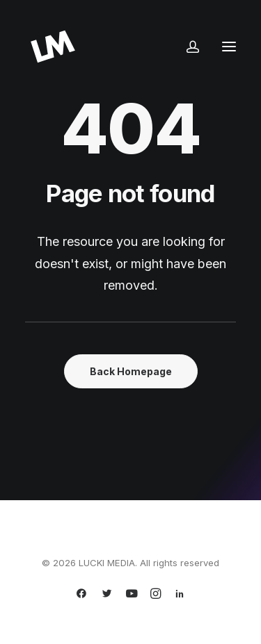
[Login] (187, 47)
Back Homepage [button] (131, 371)
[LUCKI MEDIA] (53, 47)
